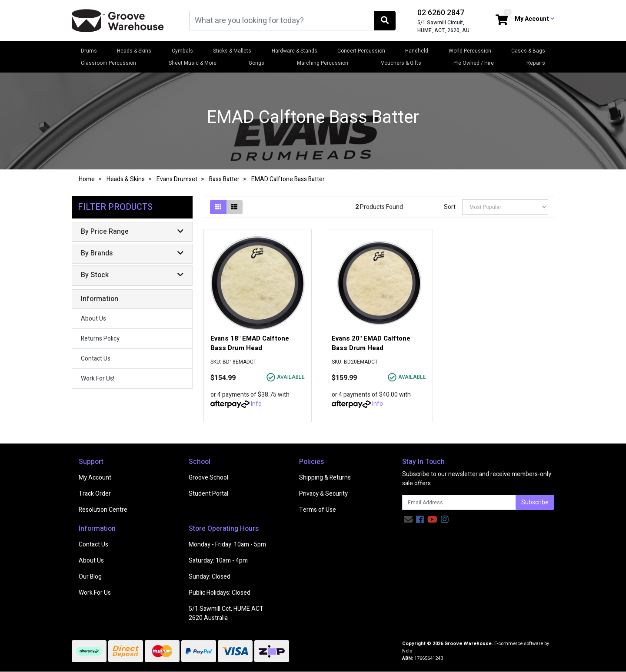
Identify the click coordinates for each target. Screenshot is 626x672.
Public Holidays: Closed (220, 593)
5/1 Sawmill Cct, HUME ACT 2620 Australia (226, 613)
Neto (407, 651)
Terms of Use (318, 510)
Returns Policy (100, 339)
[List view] (234, 207)
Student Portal (208, 494)
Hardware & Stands (295, 51)
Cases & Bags (528, 51)
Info (256, 404)
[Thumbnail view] (218, 207)
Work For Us (95, 593)
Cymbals (182, 51)
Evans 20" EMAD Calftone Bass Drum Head (371, 343)
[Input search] (282, 21)
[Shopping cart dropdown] (502, 21)
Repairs (536, 63)
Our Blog (90, 577)
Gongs (256, 63)
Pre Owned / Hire (474, 63)
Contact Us (96, 359)
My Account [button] (534, 19)
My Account (95, 478)
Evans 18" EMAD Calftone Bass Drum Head (250, 343)
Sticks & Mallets (232, 51)
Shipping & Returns (325, 478)
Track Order (95, 494)
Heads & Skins (134, 51)
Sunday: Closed (210, 577)
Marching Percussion (323, 63)
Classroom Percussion (108, 63)
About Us (93, 319)
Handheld (417, 51)
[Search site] (385, 21)
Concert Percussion (361, 51)
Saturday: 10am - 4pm (218, 561)
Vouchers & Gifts (401, 63)
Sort (450, 207)
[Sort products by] (505, 207)
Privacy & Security (323, 494)
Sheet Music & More (193, 63)
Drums (89, 51)
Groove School (208, 478)
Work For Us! (98, 379)
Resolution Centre (103, 510)
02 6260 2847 (441, 13)
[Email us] (408, 520)
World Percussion (470, 51)
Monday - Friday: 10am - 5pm (227, 545)
